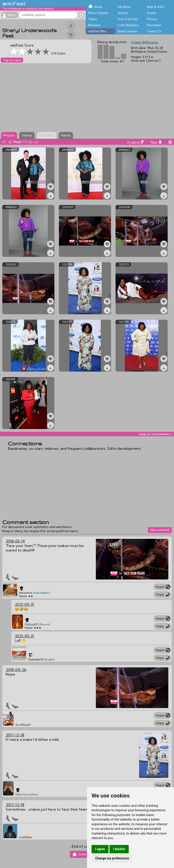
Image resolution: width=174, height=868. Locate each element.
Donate (152, 13)
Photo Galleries (98, 13)
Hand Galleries (127, 31)
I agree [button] (100, 849)
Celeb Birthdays (128, 25)
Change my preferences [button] (112, 858)
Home (98, 7)
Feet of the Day (128, 19)
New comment (160, 530)
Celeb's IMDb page (145, 42)
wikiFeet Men (97, 31)
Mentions (94, 25)
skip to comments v (155, 434)
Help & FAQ (155, 7)
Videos (93, 19)
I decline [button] (119, 849)
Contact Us (154, 31)
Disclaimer (154, 25)
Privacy (152, 19)
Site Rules (124, 7)
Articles (123, 13)
